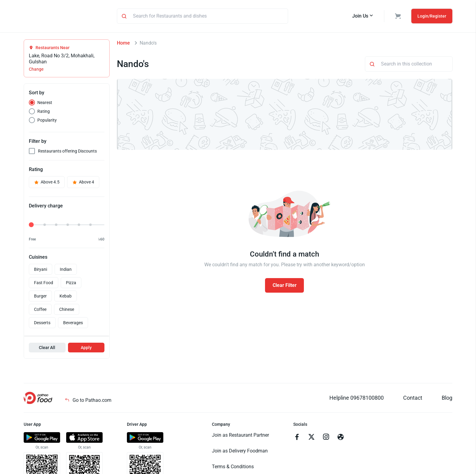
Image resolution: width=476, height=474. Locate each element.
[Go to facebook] (297, 439)
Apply (86, 348)
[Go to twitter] (311, 439)
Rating (44, 112)
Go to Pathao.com (88, 401)
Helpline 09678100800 (357, 399)
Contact (413, 399)
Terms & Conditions (233, 467)
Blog (447, 399)
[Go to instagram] (326, 439)
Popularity (47, 121)
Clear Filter (285, 286)
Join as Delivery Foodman (240, 452)
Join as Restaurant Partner (240, 436)
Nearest (45, 103)
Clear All (47, 348)
